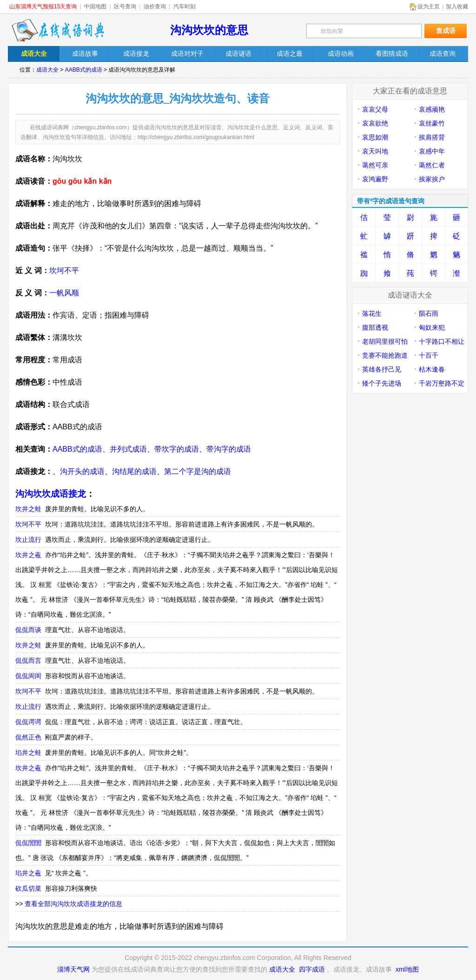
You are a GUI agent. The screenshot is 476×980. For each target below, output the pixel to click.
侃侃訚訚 (28, 676)
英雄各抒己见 (382, 369)
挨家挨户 (432, 179)
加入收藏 (457, 7)
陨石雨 (429, 313)
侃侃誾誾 (28, 843)
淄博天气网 (73, 969)
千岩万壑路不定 (442, 383)
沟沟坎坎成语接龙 (51, 494)
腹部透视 (375, 327)
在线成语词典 (58, 30)
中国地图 (95, 7)
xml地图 (407, 969)
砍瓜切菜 (28, 888)
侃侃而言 (28, 660)
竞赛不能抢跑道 (385, 355)
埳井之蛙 (28, 753)
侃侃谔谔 (28, 722)
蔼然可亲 (375, 165)
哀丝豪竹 (432, 123)
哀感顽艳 (432, 109)
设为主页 (429, 7)
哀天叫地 (375, 151)
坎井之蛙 (28, 509)
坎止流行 (28, 540)
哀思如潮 (375, 137)
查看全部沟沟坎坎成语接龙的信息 (73, 904)
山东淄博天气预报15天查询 (43, 7)
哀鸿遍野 (375, 179)
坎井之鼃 (28, 555)
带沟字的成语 (229, 449)
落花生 (372, 313)
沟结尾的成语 (134, 471)
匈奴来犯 (432, 327)
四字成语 (312, 969)
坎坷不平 (64, 270)
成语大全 (47, 70)
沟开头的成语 (82, 471)
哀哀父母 (375, 109)
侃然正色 (28, 737)
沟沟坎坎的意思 (209, 30)
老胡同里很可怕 (385, 341)
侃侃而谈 (28, 630)
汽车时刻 (185, 7)
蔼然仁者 (432, 165)
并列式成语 (128, 449)
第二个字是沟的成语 (198, 471)
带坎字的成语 (177, 449)
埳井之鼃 (28, 873)
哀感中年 (432, 151)
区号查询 (125, 7)
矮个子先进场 (382, 383)
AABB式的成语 (84, 70)
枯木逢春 (432, 369)
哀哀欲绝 (375, 123)
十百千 (429, 355)
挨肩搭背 (432, 137)
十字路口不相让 (442, 341)
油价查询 (155, 7)
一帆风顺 (64, 293)
